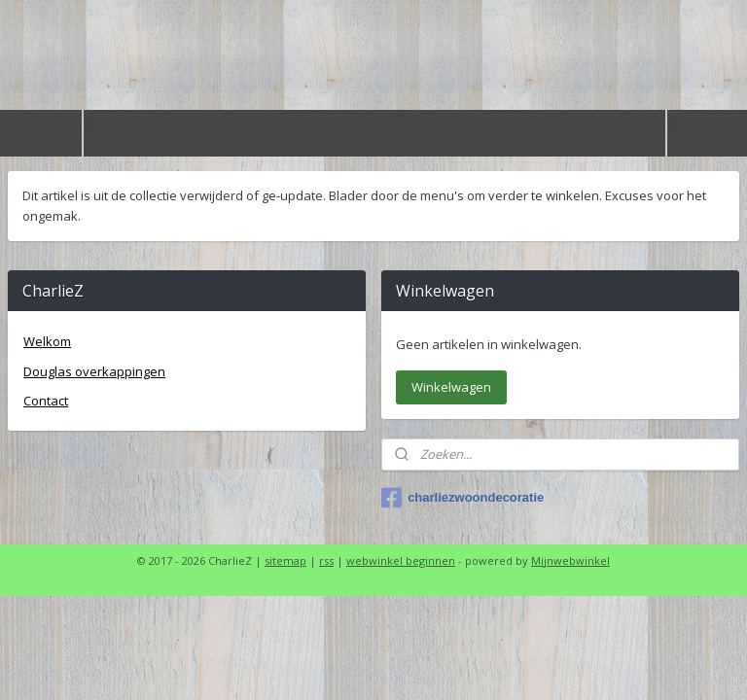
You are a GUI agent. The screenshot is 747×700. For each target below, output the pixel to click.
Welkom (47, 341)
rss (326, 560)
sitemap (285, 560)
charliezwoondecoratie (462, 498)
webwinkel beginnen (401, 560)
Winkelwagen (451, 387)
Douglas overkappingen (94, 371)
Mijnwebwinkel (570, 560)
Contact (46, 401)
